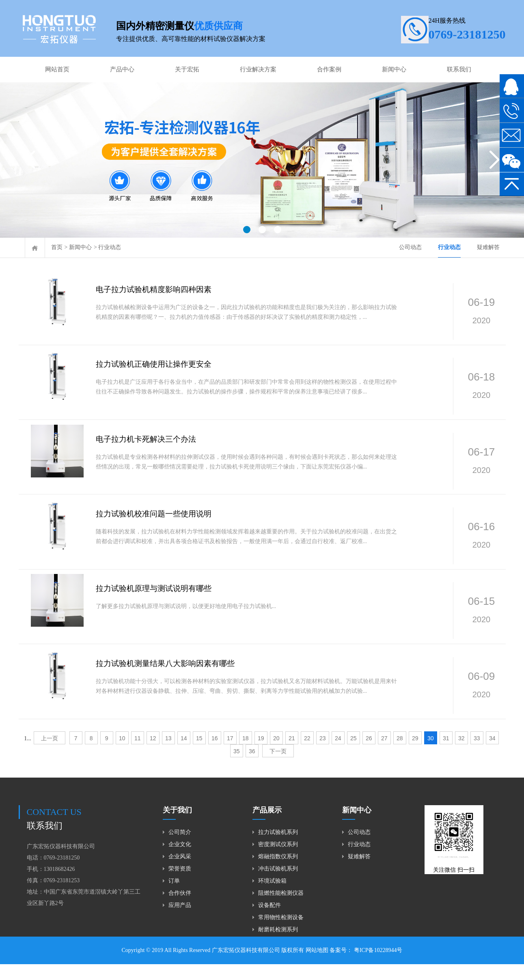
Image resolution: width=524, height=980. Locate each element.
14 (184, 754)
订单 (174, 897)
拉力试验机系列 (278, 848)
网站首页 (57, 69)
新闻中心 (394, 69)
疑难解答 (488, 247)
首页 (57, 247)
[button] (247, 230)
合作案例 (329, 69)
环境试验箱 (272, 897)
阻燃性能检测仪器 (281, 909)
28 (400, 754)
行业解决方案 (258, 69)
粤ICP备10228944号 (377, 966)
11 (138, 754)
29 (415, 754)
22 (307, 754)
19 (261, 754)
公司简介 (180, 848)
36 (252, 767)
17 (230, 754)
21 (292, 754)
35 (237, 767)
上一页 (50, 754)
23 (323, 754)
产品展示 (267, 826)
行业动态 (110, 247)
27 (384, 754)
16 (215, 754)
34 (492, 754)
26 (369, 754)
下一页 (278, 767)
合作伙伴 (180, 909)
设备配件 (270, 921)
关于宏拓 (187, 69)
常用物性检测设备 (281, 933)
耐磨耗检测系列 (278, 945)
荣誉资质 (180, 884)
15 (199, 754)
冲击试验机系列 (278, 884)
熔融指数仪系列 (278, 872)
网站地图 (317, 966)
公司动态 (410, 247)
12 (153, 754)
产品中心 (122, 69)
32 (461, 754)
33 (477, 754)
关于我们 (177, 826)
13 (168, 754)
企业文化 (180, 860)
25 (354, 754)
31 (446, 754)
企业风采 (180, 872)
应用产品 (180, 921)
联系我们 (459, 69)
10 (122, 754)
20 (276, 754)
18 (246, 754)
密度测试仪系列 (278, 860)
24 (338, 754)
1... (28, 754)
